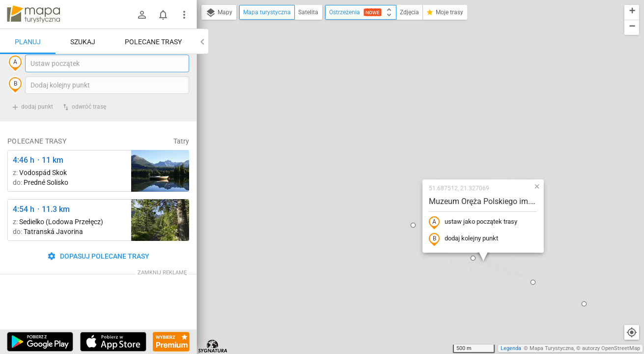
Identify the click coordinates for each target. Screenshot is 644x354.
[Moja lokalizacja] (632, 332)
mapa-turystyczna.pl (33, 14)
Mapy (219, 13)
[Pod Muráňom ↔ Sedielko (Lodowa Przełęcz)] (160, 240)
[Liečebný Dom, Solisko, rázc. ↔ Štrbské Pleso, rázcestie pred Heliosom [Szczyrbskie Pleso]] (160, 191)
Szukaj (83, 42)
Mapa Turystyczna (552, 348)
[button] (410, 170)
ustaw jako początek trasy (410, 134)
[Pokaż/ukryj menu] (184, 15)
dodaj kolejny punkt (400, 151)
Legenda (511, 348)
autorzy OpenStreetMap (611, 348)
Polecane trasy (153, 42)
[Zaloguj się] (142, 15)
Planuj (28, 42)
